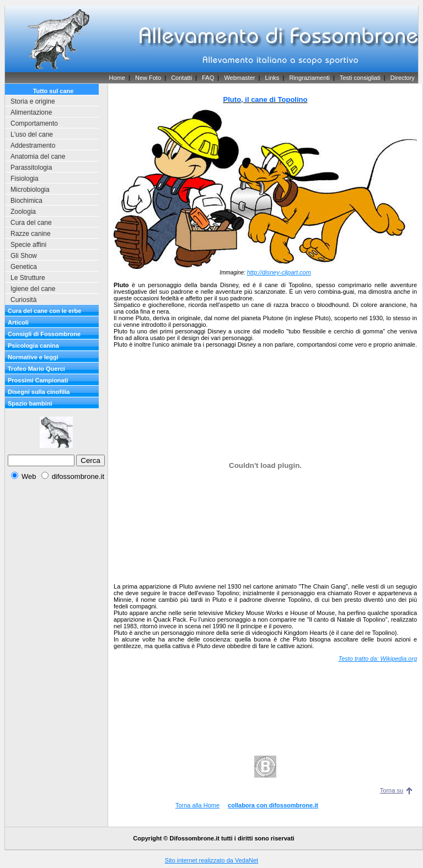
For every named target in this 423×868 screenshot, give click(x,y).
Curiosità (23, 300)
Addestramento (33, 145)
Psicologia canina (33, 346)
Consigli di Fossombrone (44, 334)
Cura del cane (31, 223)
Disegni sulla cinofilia (39, 392)
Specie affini (28, 245)
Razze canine (31, 234)
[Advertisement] (56, 655)
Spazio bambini (30, 403)
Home (117, 78)
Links (272, 78)
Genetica (24, 267)
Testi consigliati (360, 78)
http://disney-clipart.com (279, 272)
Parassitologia (31, 168)
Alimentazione (31, 112)
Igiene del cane (33, 289)
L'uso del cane (32, 134)
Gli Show (24, 256)
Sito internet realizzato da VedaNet (211, 860)
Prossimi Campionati (38, 380)
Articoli (18, 322)
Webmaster (239, 78)
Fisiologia (25, 179)
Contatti (181, 78)
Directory (403, 78)
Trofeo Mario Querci (36, 369)
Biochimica (26, 201)
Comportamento (34, 123)
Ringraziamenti (309, 78)
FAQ (208, 78)
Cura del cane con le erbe (44, 311)
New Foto (148, 78)
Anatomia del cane (38, 157)
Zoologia (23, 212)
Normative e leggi (33, 357)
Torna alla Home (197, 805)
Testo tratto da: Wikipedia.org (378, 659)
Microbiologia (30, 190)
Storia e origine (33, 101)
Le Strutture (28, 278)
